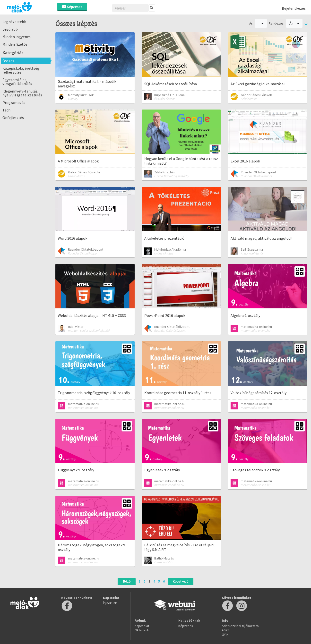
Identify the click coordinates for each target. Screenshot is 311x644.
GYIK (225, 635)
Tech (6, 110)
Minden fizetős (15, 44)
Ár (294, 23)
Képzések (72, 7)
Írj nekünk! (110, 603)
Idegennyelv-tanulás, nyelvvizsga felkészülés (22, 93)
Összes (8, 61)
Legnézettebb (14, 22)
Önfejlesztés (13, 118)
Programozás (14, 102)
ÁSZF (226, 630)
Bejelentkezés (294, 8)
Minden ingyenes (17, 37)
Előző (127, 581)
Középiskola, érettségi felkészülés (21, 70)
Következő (181, 581)
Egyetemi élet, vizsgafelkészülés (17, 82)
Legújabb (10, 29)
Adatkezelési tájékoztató (240, 626)
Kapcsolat (142, 626)
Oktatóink (142, 630)
